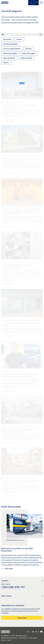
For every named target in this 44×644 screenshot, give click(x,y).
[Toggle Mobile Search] (31, 3)
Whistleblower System (22, 636)
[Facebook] (38, 632)
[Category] (22, 35)
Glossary (3, 640)
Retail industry (9, 58)
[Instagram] (36, 632)
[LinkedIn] (33, 632)
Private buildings (10, 53)
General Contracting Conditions (9, 638)
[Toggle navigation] (41, 3)
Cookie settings (33, 638)
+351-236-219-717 (13, 587)
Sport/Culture (26, 58)
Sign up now (22, 618)
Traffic (6, 63)
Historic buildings (10, 44)
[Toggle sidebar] (36, 3)
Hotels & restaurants (12, 49)
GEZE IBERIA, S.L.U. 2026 (8, 636)
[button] (28, 632)
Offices (28, 49)
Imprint (9, 640)
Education (7, 39)
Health (19, 39)
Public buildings (29, 53)
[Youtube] (41, 632)
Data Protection (23, 638)
